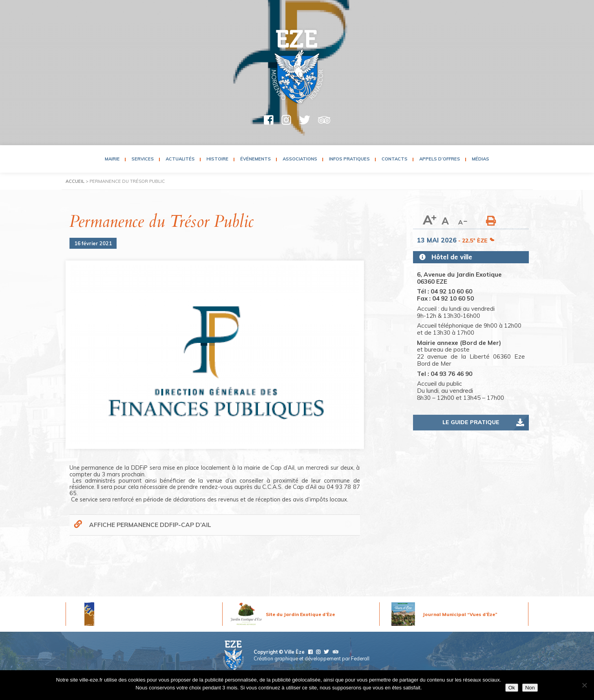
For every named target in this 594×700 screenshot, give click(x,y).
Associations (300, 159)
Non (530, 688)
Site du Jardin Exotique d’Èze (300, 614)
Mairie (112, 159)
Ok (512, 688)
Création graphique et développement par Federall (312, 658)
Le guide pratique (471, 422)
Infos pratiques (349, 159)
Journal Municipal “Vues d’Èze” (460, 614)
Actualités (180, 159)
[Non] (584, 685)
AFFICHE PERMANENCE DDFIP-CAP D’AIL (150, 525)
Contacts (395, 159)
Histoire (217, 159)
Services (143, 159)
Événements (256, 159)
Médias (481, 159)
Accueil (75, 181)
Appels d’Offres (440, 159)
